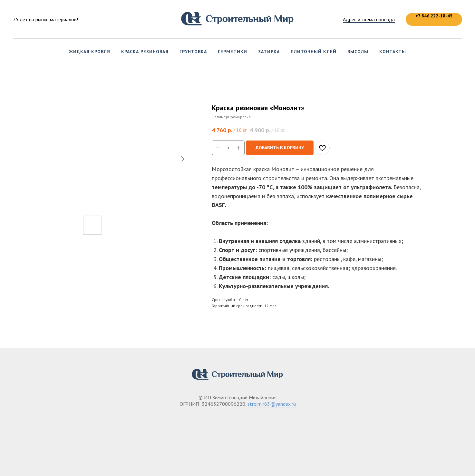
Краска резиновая (145, 52)
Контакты (393, 52)
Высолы (358, 52)
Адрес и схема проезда (369, 19)
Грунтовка (193, 52)
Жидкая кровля (90, 52)
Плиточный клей (314, 52)
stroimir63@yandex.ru (272, 404)
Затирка (269, 52)
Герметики (233, 52)
